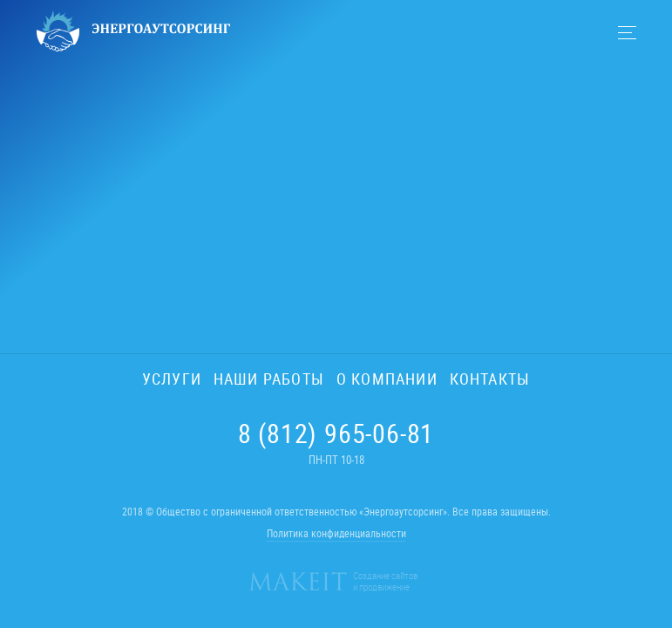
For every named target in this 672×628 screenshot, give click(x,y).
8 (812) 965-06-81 (336, 433)
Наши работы (269, 379)
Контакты (490, 379)
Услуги (172, 379)
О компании (387, 379)
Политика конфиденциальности (336, 533)
